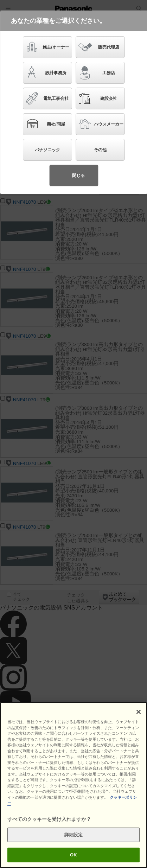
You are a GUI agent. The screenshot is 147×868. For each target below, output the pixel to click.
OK (73, 855)
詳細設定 (74, 835)
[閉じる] (139, 712)
